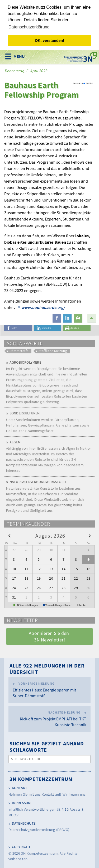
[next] (90, 535)
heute (82, 605)
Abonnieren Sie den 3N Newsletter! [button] (49, 636)
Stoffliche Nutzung (53, 351)
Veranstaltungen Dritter (58, 605)
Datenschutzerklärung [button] (29, 27)
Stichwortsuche (26, 759)
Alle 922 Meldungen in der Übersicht (47, 668)
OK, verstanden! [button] (49, 41)
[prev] (9, 535)
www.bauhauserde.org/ (43, 307)
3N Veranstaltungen (27, 605)
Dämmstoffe (19, 351)
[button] (57, 318)
